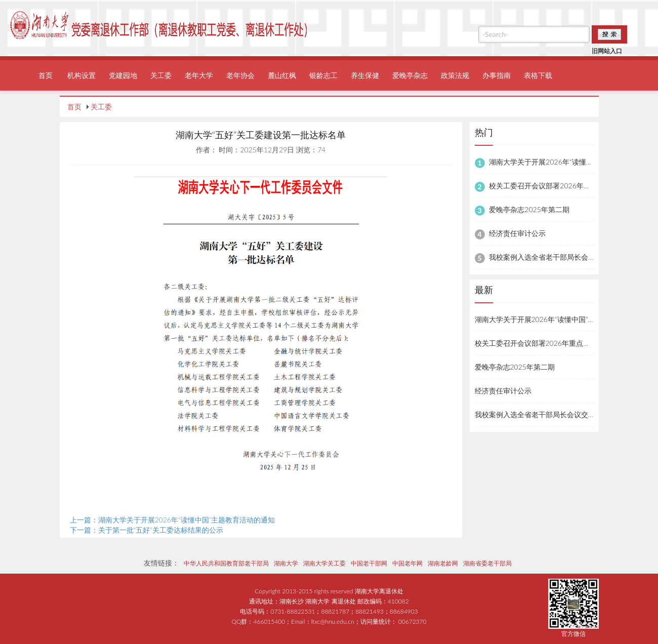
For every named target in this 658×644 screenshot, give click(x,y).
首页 (46, 75)
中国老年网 (407, 563)
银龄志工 (323, 75)
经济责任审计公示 (517, 233)
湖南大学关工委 (324, 563)
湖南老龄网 (443, 563)
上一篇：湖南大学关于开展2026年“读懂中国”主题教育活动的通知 (173, 520)
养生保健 (365, 75)
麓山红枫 (282, 75)
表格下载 (538, 75)
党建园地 (123, 75)
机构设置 (81, 75)
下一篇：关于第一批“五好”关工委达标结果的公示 (147, 530)
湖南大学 (286, 563)
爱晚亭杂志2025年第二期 (529, 209)
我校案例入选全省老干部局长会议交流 (549, 257)
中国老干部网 (369, 563)
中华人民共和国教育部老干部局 (226, 563)
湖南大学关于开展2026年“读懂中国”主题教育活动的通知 (563, 319)
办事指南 (497, 75)
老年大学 (199, 75)
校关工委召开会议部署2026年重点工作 (550, 186)
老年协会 (240, 75)
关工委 (161, 75)
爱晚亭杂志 (410, 75)
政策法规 (455, 75)
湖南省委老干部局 (487, 563)
